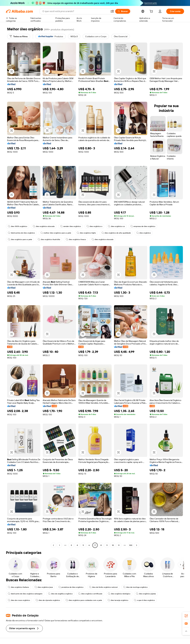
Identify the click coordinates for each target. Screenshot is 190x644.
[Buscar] (123, 11)
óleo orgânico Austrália (49, 239)
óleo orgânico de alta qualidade (116, 233)
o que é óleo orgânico (144, 600)
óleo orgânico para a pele (20, 239)
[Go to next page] (137, 545)
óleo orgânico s (94, 226)
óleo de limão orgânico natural (103, 587)
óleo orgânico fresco (76, 239)
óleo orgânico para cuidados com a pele (84, 600)
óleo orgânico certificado (90, 594)
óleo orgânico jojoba (146, 594)
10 (113, 545)
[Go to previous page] (53, 545)
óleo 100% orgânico (18, 226)
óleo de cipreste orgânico (48, 600)
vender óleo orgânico (71, 226)
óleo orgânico (144, 233)
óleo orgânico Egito (86, 233)
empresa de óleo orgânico (143, 226)
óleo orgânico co (116, 226)
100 (131, 545)
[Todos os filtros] (19, 36)
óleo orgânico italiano (18, 587)
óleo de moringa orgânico (135, 587)
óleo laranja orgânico (118, 600)
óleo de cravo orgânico (19, 600)
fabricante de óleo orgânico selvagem (25, 594)
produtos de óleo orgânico (71, 587)
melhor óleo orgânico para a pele (56, 233)
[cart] (152, 12)
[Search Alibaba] (75, 11)
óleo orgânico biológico (119, 594)
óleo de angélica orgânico (60, 594)
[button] (112, 11)
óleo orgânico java (44, 587)
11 (119, 545)
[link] (186, 616)
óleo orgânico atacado (44, 226)
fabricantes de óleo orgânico (21, 233)
